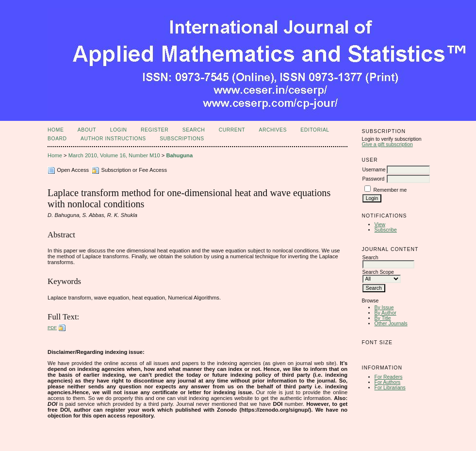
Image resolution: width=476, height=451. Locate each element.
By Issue (384, 308)
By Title (383, 318)
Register (155, 130)
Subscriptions (182, 139)
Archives (273, 130)
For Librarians (390, 388)
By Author (386, 313)
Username (374, 170)
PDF (52, 327)
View (380, 225)
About (87, 130)
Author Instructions (113, 139)
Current (232, 130)
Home (56, 130)
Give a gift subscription (387, 144)
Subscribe (386, 230)
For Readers (389, 377)
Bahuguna (179, 155)
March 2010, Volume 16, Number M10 (114, 155)
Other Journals (391, 324)
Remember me (390, 190)
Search (194, 130)
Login (119, 130)
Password (374, 179)
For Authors (388, 382)
